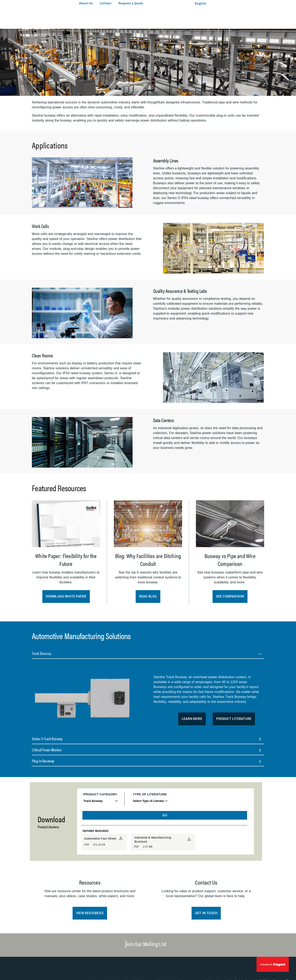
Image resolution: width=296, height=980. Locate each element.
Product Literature (234, 719)
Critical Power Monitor (47, 750)
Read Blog (148, 596)
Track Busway (42, 653)
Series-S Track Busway (47, 738)
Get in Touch (206, 913)
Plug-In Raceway (43, 761)
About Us (86, 3)
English (201, 3)
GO (165, 815)
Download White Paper (66, 596)
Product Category (100, 794)
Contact (106, 3)
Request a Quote (131, 3)
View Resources (90, 913)
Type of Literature (150, 794)
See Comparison (230, 596)
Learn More (192, 719)
